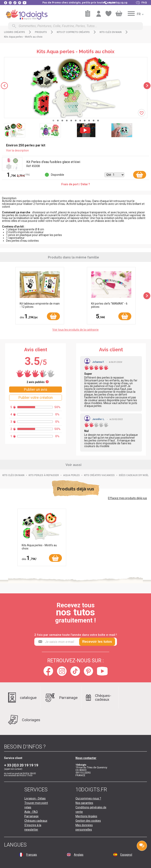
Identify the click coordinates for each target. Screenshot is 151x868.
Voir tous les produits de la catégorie (75, 330)
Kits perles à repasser (44, 475)
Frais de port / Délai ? (76, 184)
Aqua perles (71, 475)
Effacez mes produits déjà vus (127, 498)
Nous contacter (86, 758)
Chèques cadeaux (36, 821)
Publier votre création (36, 397)
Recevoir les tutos (97, 642)
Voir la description (17, 150)
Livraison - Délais (35, 798)
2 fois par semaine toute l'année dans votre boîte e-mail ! (76, 635)
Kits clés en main (13, 475)
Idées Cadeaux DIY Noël (134, 475)
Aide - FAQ (31, 812)
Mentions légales (86, 816)
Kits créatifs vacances (99, 475)
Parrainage (31, 816)
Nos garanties (84, 803)
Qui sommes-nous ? (88, 798)
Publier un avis (36, 389)
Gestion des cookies (88, 821)
